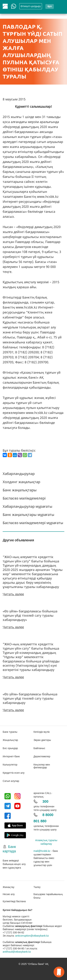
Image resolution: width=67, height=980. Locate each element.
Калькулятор (10, 765)
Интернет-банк (11, 756)
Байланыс (39, 748)
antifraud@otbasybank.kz (17, 952)
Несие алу (9, 894)
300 (45, 801)
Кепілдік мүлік (42, 732)
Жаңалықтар (10, 740)
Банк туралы (10, 732)
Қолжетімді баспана (14, 901)
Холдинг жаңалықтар (21, 482)
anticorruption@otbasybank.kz (32, 936)
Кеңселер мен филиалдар (42, 766)
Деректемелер (42, 756)
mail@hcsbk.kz (42, 851)
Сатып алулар (11, 781)
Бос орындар (10, 748)
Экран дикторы (42, 740)
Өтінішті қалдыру (31, 6)
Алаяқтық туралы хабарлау (46, 842)
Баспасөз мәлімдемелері (24, 498)
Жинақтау (8, 887)
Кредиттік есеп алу (14, 773)
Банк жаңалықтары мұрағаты (28, 515)
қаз (50, 6)
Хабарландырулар (19, 474)
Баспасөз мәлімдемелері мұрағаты (33, 523)
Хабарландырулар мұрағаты (28, 506)
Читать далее (13, 594)
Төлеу (37, 887)
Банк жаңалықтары (20, 490)
